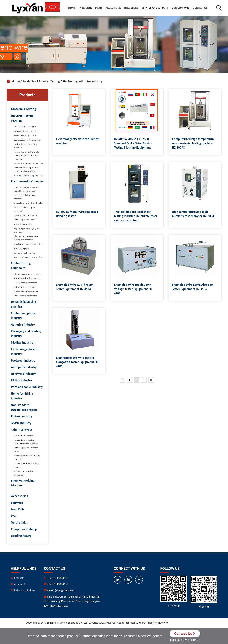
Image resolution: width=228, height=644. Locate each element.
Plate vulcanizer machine (25, 283)
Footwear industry (23, 361)
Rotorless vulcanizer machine (27, 278)
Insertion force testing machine (28, 175)
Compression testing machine (28, 140)
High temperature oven (25, 220)
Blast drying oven (22, 248)
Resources (131, 8)
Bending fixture (21, 536)
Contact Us (200, 8)
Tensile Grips (19, 523)
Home (72, 8)
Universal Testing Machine (22, 118)
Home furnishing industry (22, 396)
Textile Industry (21, 423)
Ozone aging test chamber (26, 215)
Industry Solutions (108, 8)
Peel (14, 516)
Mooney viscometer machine (27, 274)
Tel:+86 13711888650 (185, 640)
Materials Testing (49, 81)
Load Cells (17, 509)
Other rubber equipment (25, 296)
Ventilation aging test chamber (28, 244)
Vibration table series (24, 436)
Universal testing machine (26, 131)
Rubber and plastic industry (23, 315)
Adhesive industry (23, 324)
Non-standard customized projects (24, 407)
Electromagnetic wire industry (83, 81)
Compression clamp (24, 529)
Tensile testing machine (25, 127)
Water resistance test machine (28, 257)
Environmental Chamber (27, 181)
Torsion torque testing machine (28, 163)
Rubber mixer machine (24, 287)
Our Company (181, 8)
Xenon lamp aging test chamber (29, 203)
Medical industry (22, 343)
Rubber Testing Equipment (21, 266)
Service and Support (155, 8)
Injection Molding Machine (23, 483)
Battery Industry (22, 416)
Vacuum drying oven (23, 224)
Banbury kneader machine (26, 291)
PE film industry (21, 380)
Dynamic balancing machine (23, 304)
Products (85, 8)
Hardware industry (23, 374)
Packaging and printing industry (26, 334)
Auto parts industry (24, 367)
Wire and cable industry (27, 387)
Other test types (22, 430)
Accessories (19, 496)
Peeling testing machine (25, 135)
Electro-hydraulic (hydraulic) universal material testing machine (27, 155)
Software (17, 503)
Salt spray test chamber (25, 253)
